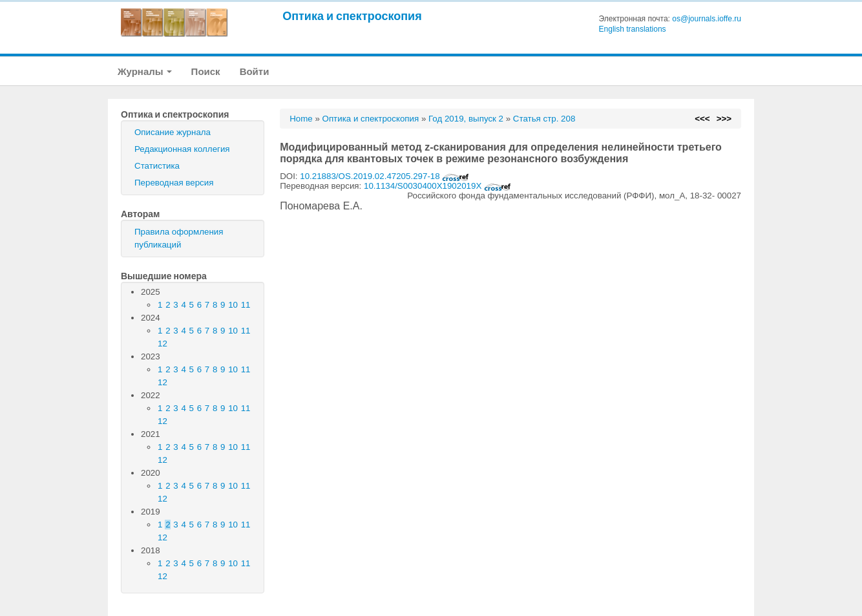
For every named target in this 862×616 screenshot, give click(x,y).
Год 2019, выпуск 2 (466, 119)
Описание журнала (173, 132)
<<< (702, 119)
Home (301, 119)
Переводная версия (174, 183)
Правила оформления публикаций (179, 238)
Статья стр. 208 (544, 119)
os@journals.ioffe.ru (707, 19)
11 (246, 305)
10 (233, 305)
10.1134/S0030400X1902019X (437, 186)
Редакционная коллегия (182, 149)
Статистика (157, 166)
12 (163, 344)
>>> (724, 119)
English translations (633, 29)
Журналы (145, 71)
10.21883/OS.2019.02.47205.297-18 (384, 176)
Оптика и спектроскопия (352, 16)
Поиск (206, 71)
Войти (255, 71)
